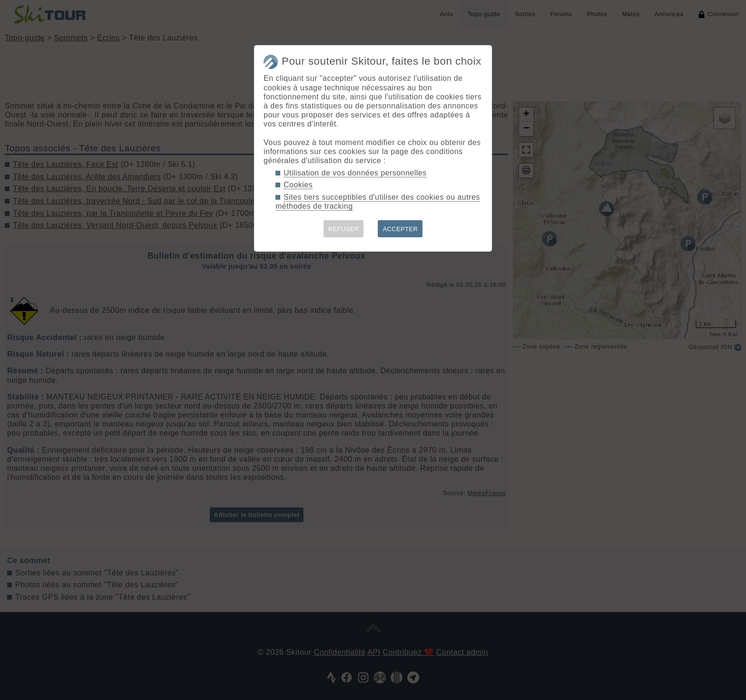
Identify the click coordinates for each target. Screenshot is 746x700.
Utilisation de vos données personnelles (355, 173)
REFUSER (344, 229)
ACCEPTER (400, 229)
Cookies (298, 185)
